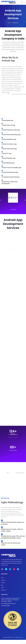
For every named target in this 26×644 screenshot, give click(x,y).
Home (9, 23)
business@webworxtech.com (8, 603)
